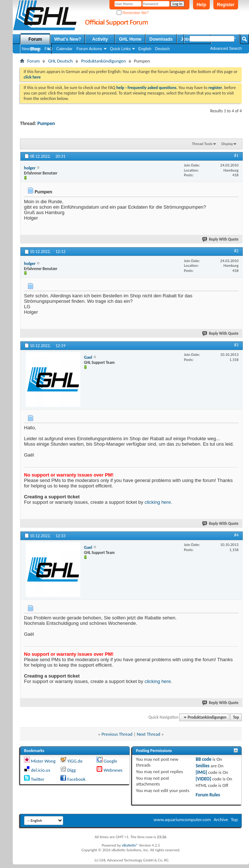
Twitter (38, 779)
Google (110, 761)
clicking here (158, 502)
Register (226, 5)
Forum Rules (208, 795)
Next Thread (148, 734)
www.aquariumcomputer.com (182, 819)
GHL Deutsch (60, 61)
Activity (100, 39)
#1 (236, 156)
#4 (236, 535)
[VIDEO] (203, 779)
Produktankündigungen (103, 61)
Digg (71, 770)
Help (201, 5)
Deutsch (162, 49)
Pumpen (46, 123)
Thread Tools (202, 144)
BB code (203, 759)
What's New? (68, 39)
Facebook (76, 779)
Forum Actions (89, 49)
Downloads (161, 39)
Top (236, 717)
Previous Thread (117, 734)
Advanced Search (226, 48)
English (145, 49)
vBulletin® (130, 845)
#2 (236, 251)
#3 (236, 345)
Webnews (113, 770)
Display (227, 144)
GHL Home (130, 39)
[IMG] (201, 772)
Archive (221, 819)
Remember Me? (132, 13)
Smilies (202, 766)
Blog (35, 49)
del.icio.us (41, 770)
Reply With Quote (221, 239)
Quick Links (121, 49)
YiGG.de (75, 761)
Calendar (65, 49)
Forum (35, 39)
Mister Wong (43, 761)
